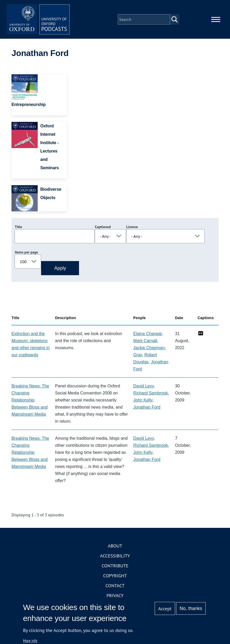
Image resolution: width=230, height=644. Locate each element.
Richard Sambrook (151, 393)
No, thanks (191, 608)
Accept (165, 609)
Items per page (26, 252)
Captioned (103, 227)
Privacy (115, 595)
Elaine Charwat (147, 334)
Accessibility (115, 556)
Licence (132, 227)
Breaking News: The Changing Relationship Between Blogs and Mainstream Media (30, 400)
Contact (115, 586)
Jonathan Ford (147, 407)
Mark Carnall (145, 341)
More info (30, 641)
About (115, 546)
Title (18, 227)
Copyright (115, 576)
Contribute (115, 566)
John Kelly (143, 400)
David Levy (143, 386)
